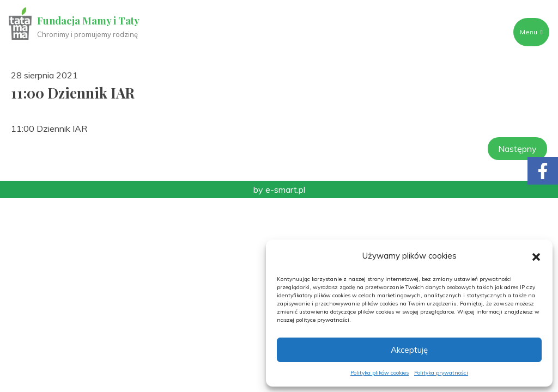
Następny (517, 149)
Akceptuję (409, 350)
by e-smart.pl (279, 189)
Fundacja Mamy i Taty (88, 21)
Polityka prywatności (441, 373)
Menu (531, 32)
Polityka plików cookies (380, 373)
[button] (536, 256)
